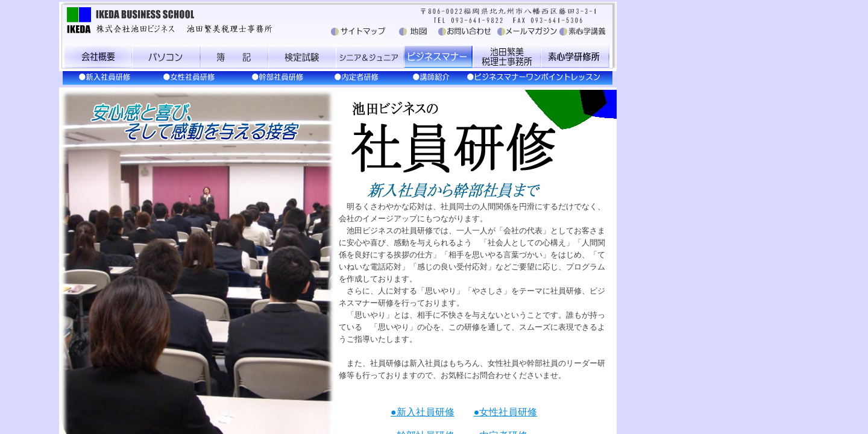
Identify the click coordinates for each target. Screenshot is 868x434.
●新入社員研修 (423, 412)
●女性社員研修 (506, 412)
